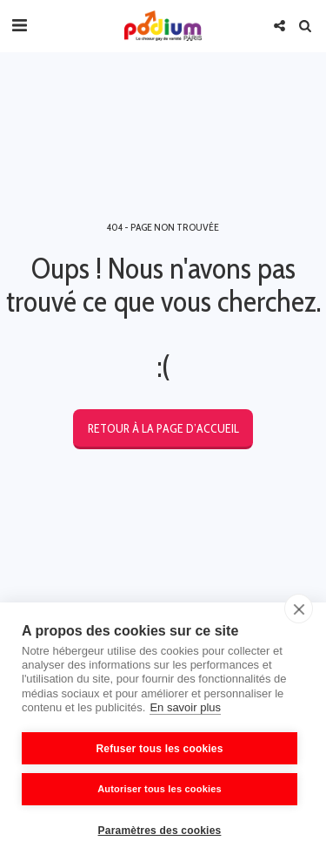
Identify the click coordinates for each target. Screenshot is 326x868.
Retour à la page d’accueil (163, 428)
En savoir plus (185, 707)
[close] (299, 609)
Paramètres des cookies (160, 831)
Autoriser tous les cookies (160, 789)
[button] (19, 25)
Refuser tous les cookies (159, 749)
